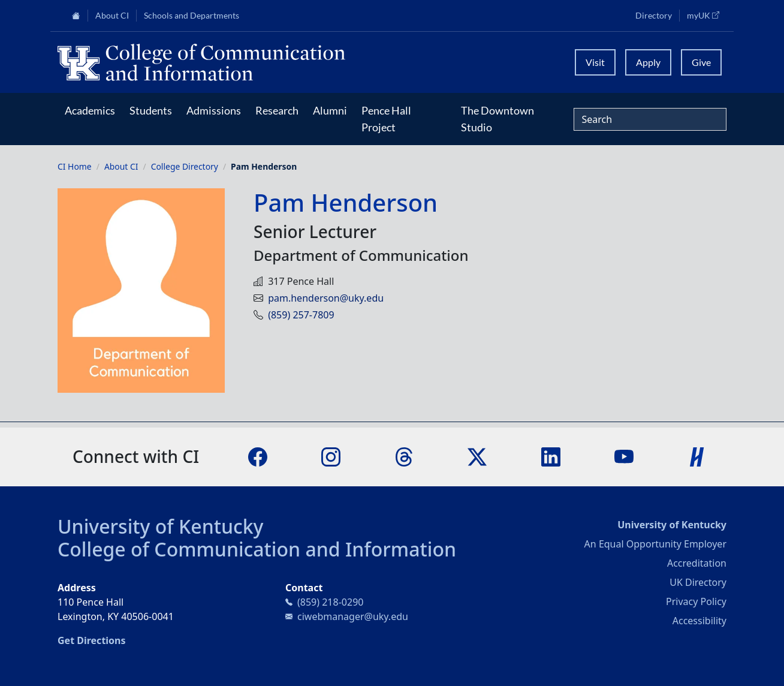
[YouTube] (624, 456)
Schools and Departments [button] (192, 16)
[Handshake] (697, 456)
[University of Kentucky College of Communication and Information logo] (308, 62)
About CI (121, 166)
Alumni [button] (330, 110)
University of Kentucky (161, 526)
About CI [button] (112, 16)
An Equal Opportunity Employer (655, 544)
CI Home (75, 166)
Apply (648, 62)
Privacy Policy (696, 601)
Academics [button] (90, 110)
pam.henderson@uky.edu (326, 298)
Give (701, 62)
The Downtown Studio (497, 119)
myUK (707, 15)
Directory (654, 16)
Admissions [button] (214, 110)
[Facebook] (258, 456)
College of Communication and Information (257, 549)
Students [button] (151, 110)
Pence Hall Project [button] (386, 119)
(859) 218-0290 (330, 602)
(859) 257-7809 (301, 315)
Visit (595, 62)
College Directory (185, 166)
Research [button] (277, 110)
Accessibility (699, 621)
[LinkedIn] (551, 456)
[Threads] (404, 456)
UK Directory (698, 582)
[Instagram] (331, 456)
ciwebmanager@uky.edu (353, 616)
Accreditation (697, 563)
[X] (477, 456)
